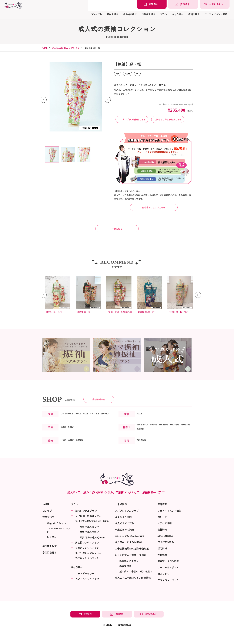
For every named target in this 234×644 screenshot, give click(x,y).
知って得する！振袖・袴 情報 (131, 565)
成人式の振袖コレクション (66, 48)
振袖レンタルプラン (86, 521)
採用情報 (162, 559)
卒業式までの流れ (124, 540)
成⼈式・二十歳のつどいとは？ (136, 582)
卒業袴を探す (148, 14)
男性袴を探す (130, 14)
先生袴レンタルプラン (87, 568)
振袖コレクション (56, 534)
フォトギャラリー (85, 584)
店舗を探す (194, 14)
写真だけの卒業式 (89, 543)
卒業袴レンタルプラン (87, 558)
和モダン (52, 547)
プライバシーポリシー (169, 590)
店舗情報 (162, 515)
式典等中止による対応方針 (129, 552)
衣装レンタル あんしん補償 (130, 546)
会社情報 (162, 540)
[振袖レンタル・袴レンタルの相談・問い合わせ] (215, 4)
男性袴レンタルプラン (87, 553)
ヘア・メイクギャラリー (88, 589)
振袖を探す (113, 14)
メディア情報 (165, 534)
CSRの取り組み (166, 552)
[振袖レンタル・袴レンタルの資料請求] (183, 4)
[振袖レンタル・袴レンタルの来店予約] (152, 4)
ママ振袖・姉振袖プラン (88, 526)
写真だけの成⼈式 (89, 537)
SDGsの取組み (165, 546)
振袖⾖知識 (125, 576)
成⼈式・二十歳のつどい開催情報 (133, 588)
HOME (44, 48)
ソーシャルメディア (168, 578)
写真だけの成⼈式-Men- (93, 548)
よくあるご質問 (123, 527)
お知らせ (162, 527)
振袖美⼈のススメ (129, 571)
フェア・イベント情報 (216, 14)
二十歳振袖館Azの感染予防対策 (132, 559)
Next (108, 100)
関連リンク (163, 584)
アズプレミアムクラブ (127, 521)
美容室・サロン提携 (168, 571)
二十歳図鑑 (121, 515)
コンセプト (96, 14)
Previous (44, 100)
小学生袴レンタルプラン (88, 563)
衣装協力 (162, 565)
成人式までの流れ (124, 534)
